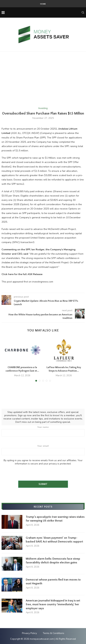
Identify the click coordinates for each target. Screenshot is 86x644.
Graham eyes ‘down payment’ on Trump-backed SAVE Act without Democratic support (54, 540)
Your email (43, 450)
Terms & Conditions (53, 633)
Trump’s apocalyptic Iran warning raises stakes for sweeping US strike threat (55, 519)
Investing (43, 108)
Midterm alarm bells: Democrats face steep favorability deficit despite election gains (53, 561)
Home (43, 4)
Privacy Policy (29, 633)
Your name (43, 431)
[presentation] (28, 472)
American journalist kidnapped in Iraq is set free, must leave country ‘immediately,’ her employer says (53, 604)
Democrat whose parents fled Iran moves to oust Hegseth (53, 582)
